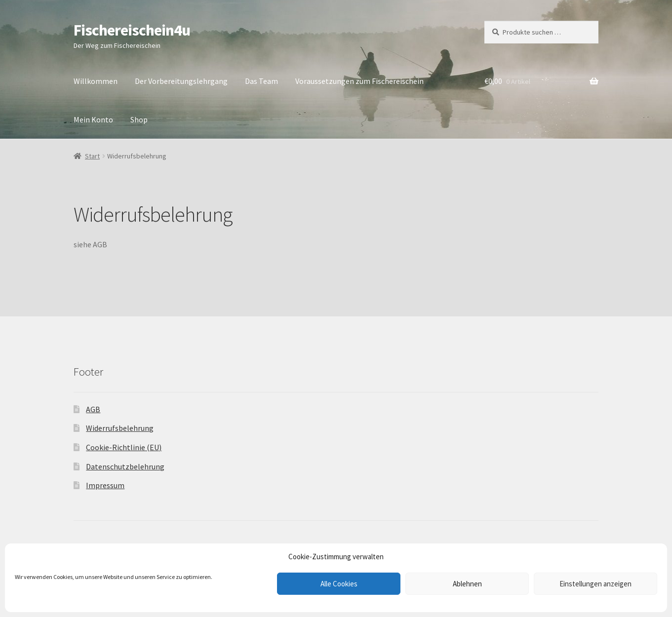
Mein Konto (93, 119)
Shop (139, 119)
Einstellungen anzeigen (595, 584)
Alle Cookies (339, 584)
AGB (93, 409)
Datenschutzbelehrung (125, 466)
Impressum (105, 485)
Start (92, 156)
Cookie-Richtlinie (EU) (124, 447)
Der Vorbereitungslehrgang (181, 81)
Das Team (261, 81)
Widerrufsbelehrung (120, 428)
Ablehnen (467, 584)
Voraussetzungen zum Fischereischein (359, 81)
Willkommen (96, 81)
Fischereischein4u (132, 30)
